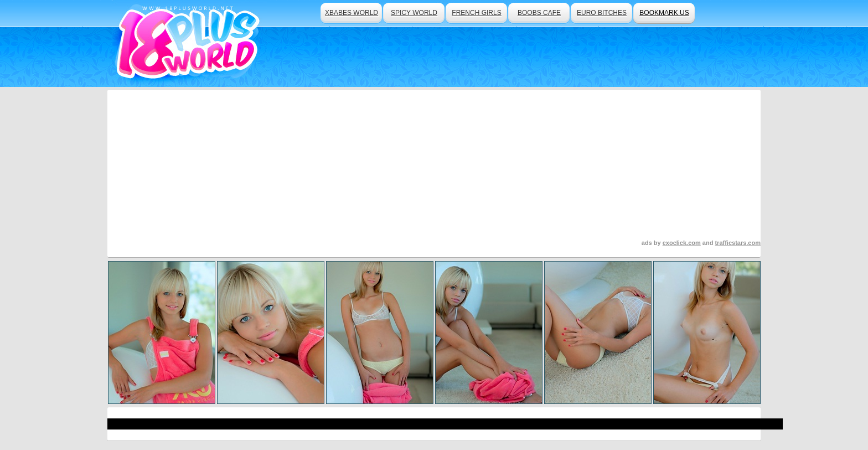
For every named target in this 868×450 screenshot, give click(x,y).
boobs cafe (539, 13)
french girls (476, 13)
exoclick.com (682, 243)
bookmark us (664, 13)
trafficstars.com (738, 243)
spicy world (414, 13)
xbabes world (352, 13)
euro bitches (602, 13)
